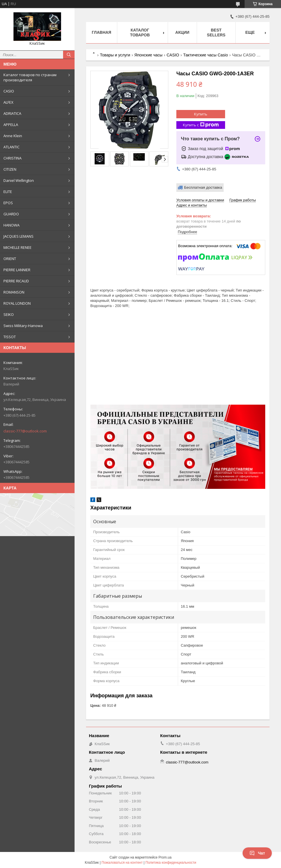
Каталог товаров (140, 33)
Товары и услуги (115, 55)
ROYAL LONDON (17, 303)
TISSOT (10, 337)
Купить (201, 114)
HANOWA (11, 225)
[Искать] (69, 55)
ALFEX (8, 102)
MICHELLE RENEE (17, 247)
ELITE (8, 192)
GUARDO (11, 214)
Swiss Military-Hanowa (23, 326)
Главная (102, 32)
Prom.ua (165, 857)
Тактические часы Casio (206, 55)
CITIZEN (10, 169)
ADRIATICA (12, 113)
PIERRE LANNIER (17, 270)
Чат (257, 853)
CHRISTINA (12, 158)
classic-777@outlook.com (25, 431)
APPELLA (11, 125)
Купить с (201, 125)
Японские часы (149, 55)
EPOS (8, 203)
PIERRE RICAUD (16, 281)
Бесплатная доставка (203, 187)
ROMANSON (14, 292)
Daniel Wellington (19, 180)
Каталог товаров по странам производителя (30, 77)
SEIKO (9, 314)
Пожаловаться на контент (122, 863)
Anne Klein (13, 136)
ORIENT (10, 259)
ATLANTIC (11, 147)
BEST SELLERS (216, 33)
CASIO (9, 91)
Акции (182, 32)
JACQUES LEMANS (18, 236)
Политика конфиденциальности (171, 863)
